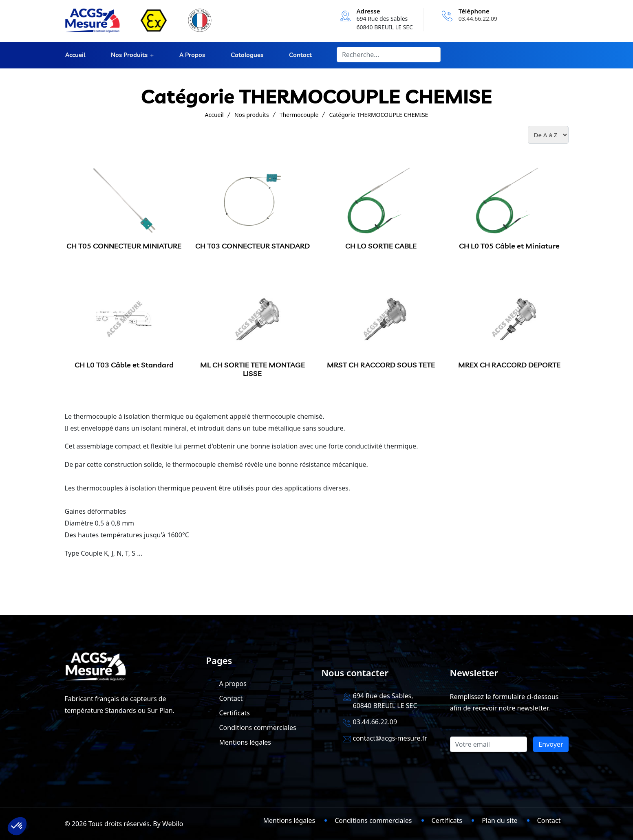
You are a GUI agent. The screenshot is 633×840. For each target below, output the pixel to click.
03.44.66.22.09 (478, 19)
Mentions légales (245, 742)
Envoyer (551, 744)
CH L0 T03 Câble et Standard (124, 365)
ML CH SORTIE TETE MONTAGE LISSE (253, 369)
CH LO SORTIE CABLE (381, 246)
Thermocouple (299, 115)
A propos (192, 55)
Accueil (75, 55)
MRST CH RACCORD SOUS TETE (381, 365)
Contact (299, 55)
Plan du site (500, 820)
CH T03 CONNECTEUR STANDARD (253, 246)
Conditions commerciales (258, 728)
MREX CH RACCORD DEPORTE (509, 365)
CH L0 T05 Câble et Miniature (509, 246)
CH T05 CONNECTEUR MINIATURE (124, 246)
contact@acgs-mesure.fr (390, 738)
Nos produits (128, 55)
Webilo (173, 824)
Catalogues (246, 55)
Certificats (235, 713)
